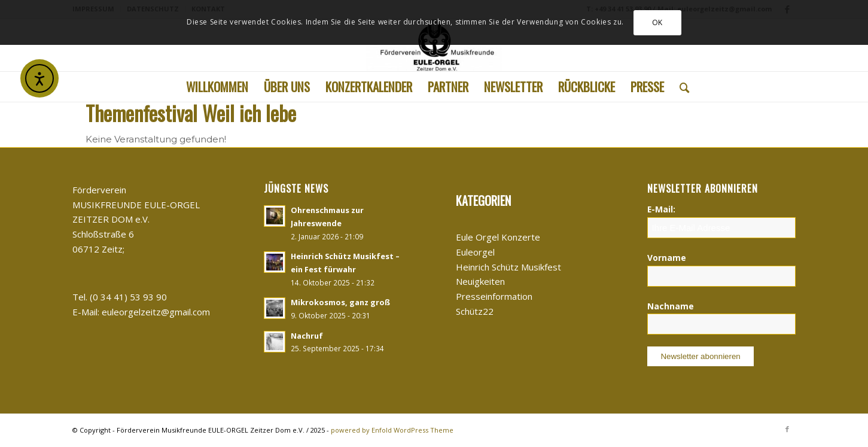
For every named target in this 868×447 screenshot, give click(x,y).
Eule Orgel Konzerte (498, 237)
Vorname (667, 258)
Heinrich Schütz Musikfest (508, 267)
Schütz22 (475, 311)
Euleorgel (475, 252)
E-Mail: (661, 209)
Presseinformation (494, 296)
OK (657, 22)
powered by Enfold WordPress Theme (392, 430)
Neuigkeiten (480, 281)
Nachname (671, 306)
